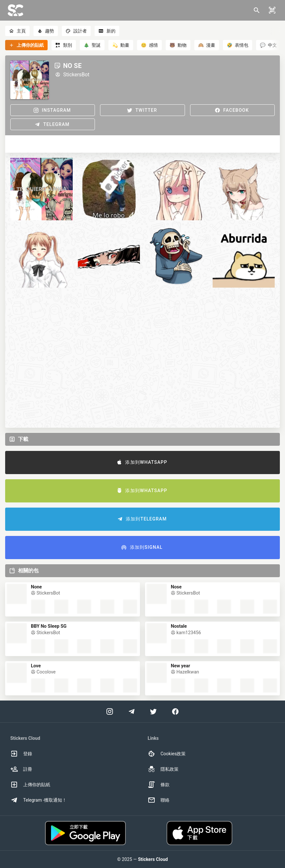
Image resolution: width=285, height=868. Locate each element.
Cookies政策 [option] (167, 754)
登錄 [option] (21, 754)
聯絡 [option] (159, 800)
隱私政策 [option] (163, 769)
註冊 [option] (21, 769)
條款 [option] (159, 785)
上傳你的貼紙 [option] (30, 785)
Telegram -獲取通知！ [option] (39, 800)
